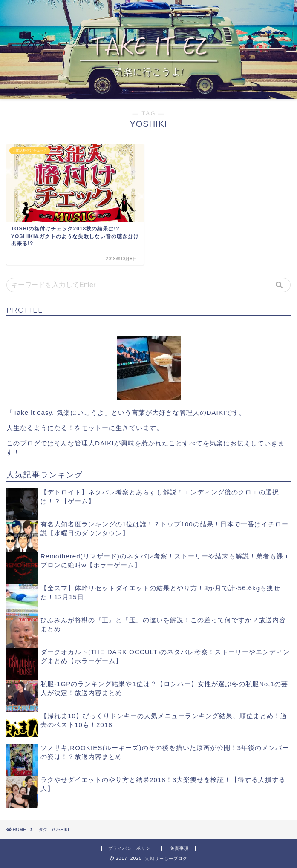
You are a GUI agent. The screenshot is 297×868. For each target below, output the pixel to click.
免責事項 (179, 848)
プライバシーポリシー (132, 848)
